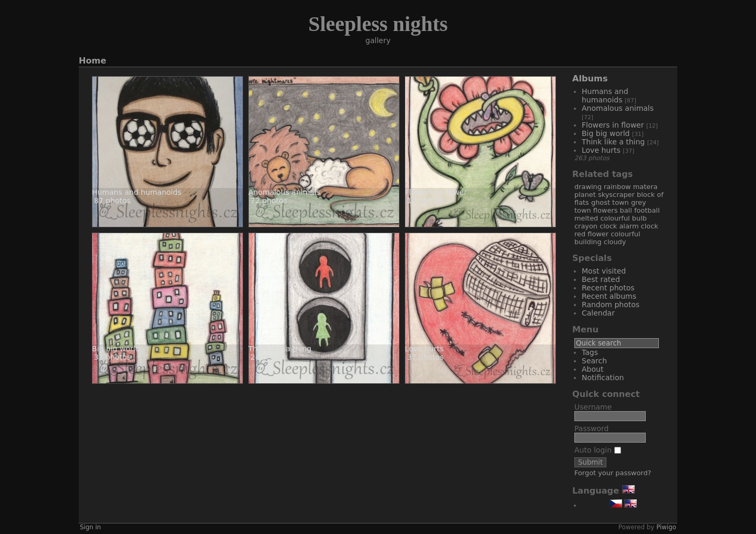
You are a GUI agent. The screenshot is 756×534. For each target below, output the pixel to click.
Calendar (598, 313)
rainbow (617, 187)
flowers (606, 210)
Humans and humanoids (605, 96)
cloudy (615, 242)
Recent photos (608, 288)
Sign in (90, 527)
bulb (639, 218)
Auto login (598, 450)
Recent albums (609, 296)
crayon (586, 226)
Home (92, 61)
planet (585, 195)
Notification (603, 378)
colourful (615, 218)
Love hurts (602, 150)
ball (626, 210)
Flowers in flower (614, 125)
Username (593, 407)
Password (591, 428)
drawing (588, 187)
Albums (590, 78)
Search (594, 361)
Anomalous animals (618, 108)
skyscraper (616, 195)
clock (608, 226)
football (647, 210)
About (592, 369)
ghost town (610, 202)
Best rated (601, 279)
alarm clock (638, 226)
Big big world (607, 133)
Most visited (604, 271)
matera (645, 187)
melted (586, 218)
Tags (590, 352)
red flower (591, 234)
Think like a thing (615, 142)
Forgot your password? (613, 473)
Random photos (611, 305)
